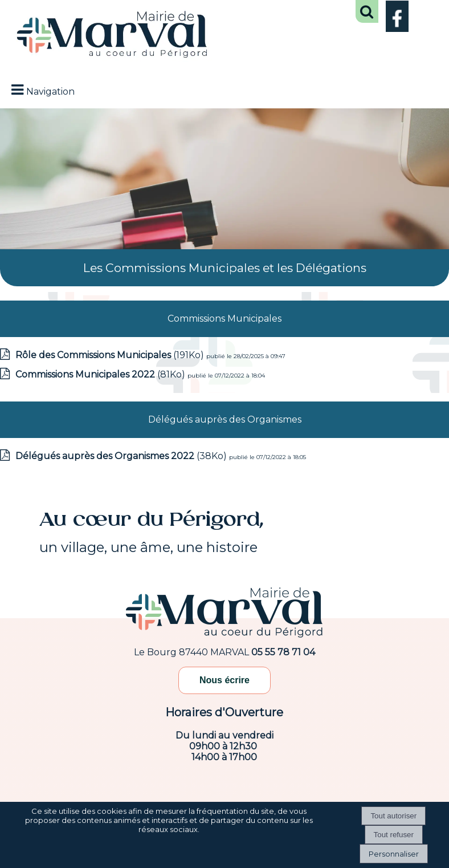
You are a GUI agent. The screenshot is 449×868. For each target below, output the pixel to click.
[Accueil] (112, 36)
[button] (367, 11)
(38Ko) (122, 456)
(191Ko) (111, 355)
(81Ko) (101, 374)
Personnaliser (394, 854)
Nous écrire (224, 680)
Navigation (50, 92)
